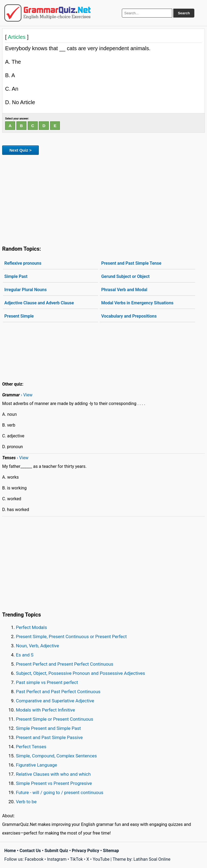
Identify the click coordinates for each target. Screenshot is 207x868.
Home (10, 851)
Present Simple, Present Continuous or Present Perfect (71, 636)
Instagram (57, 859)
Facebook (34, 859)
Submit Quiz (56, 851)
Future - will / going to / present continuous (60, 792)
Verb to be (26, 802)
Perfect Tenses (31, 747)
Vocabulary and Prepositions (129, 316)
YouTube (101, 859)
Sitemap (111, 851)
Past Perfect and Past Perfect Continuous (58, 692)
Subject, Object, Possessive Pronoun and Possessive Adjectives (80, 673)
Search (184, 13)
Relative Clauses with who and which (53, 774)
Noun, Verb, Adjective (37, 646)
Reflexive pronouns (23, 263)
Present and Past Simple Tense (131, 263)
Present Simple (19, 316)
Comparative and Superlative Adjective (55, 701)
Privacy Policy (86, 851)
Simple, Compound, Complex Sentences (56, 756)
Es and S (25, 655)
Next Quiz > (20, 150)
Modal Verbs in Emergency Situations (137, 303)
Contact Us (30, 851)
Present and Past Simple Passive (49, 737)
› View (27, 395)
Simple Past (16, 276)
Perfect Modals (31, 627)
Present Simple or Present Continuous (55, 719)
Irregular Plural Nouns (25, 290)
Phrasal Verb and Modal (124, 290)
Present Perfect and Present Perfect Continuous (65, 664)
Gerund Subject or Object (125, 276)
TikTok (77, 859)
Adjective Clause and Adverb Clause (39, 303)
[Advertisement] (103, 199)
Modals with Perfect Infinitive (45, 710)
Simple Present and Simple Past (48, 728)
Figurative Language (37, 765)
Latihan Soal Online (152, 859)
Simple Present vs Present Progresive (54, 783)
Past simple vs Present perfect (47, 682)
